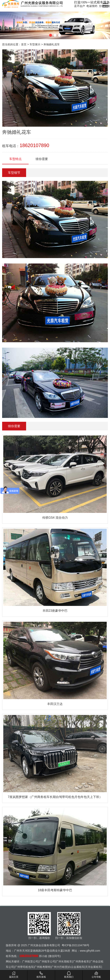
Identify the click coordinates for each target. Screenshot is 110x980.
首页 (24, 44)
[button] (51, 35)
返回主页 (14, 975)
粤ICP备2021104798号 (75, 945)
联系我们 (69, 975)
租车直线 (41, 975)
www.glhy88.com (90, 951)
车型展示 (35, 44)
